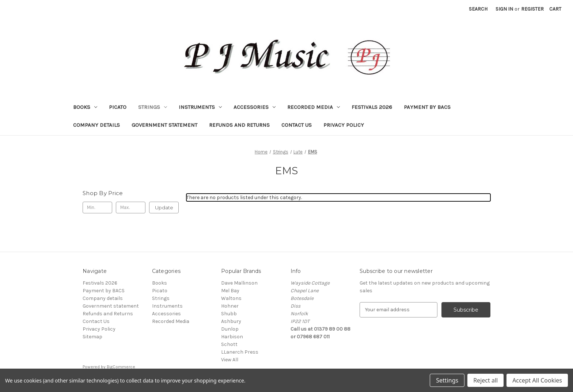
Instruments (200, 107)
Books (85, 107)
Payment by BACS (427, 107)
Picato (118, 107)
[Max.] (131, 208)
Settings (447, 380)
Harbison (232, 337)
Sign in (504, 9)
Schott (229, 344)
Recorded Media (314, 107)
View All (230, 360)
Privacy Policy (344, 125)
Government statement (164, 125)
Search (478, 9)
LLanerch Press (240, 352)
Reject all (485, 380)
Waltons (231, 298)
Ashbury (231, 321)
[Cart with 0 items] (555, 9)
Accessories (255, 107)
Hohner (230, 306)
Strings (153, 107)
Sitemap (92, 337)
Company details (96, 125)
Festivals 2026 (372, 107)
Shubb (229, 314)
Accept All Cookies (537, 380)
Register (532, 9)
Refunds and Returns (239, 125)
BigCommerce (121, 367)
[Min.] (97, 208)
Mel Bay (230, 291)
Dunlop (230, 329)
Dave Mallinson (239, 283)
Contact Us (297, 125)
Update (164, 208)
